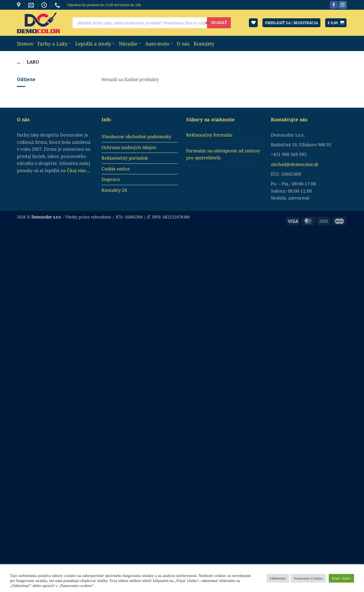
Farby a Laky (54, 44)
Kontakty (204, 44)
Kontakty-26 (114, 190)
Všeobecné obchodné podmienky (136, 137)
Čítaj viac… (79, 170)
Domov (25, 44)
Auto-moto (159, 44)
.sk (315, 164)
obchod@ (281, 164)
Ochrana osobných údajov (129, 147)
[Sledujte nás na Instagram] (342, 5)
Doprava (111, 179)
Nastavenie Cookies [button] (308, 578)
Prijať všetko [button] (341, 578)
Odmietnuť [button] (278, 578)
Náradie (130, 44)
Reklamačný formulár (209, 135)
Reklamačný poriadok (125, 158)
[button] (336, 23)
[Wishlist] (253, 23)
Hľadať (219, 22)
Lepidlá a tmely (95, 44)
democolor (302, 164)
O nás (183, 44)
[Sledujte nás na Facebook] (334, 5)
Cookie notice (116, 169)
